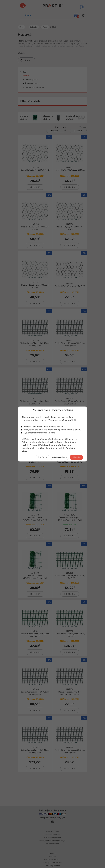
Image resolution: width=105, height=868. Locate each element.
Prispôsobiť (43, 457)
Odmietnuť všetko (59, 457)
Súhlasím (76, 457)
